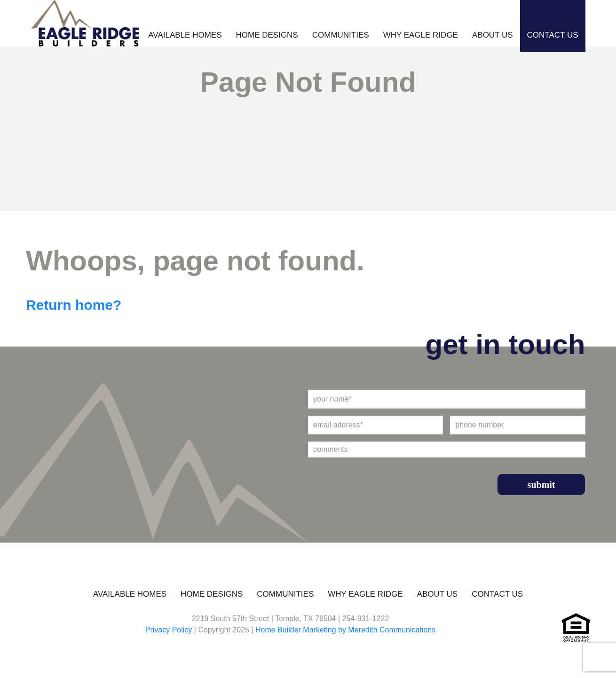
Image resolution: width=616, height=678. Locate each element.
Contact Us (553, 35)
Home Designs (267, 35)
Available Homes (185, 35)
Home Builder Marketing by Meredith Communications (345, 630)
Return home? (74, 305)
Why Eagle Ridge (421, 35)
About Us (493, 35)
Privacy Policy (169, 630)
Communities (341, 35)
